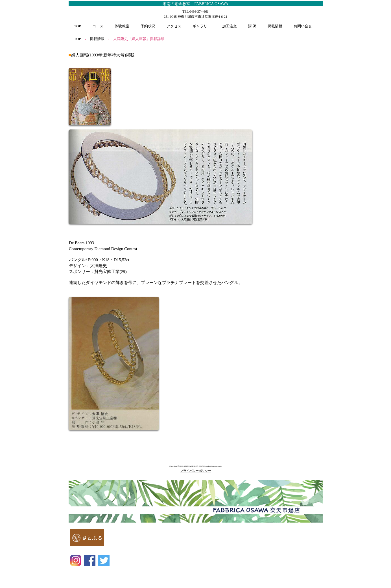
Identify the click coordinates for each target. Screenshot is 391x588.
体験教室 (122, 26)
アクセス (174, 26)
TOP (78, 26)
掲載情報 (275, 26)
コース (98, 26)
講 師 (252, 26)
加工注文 (230, 26)
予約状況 (148, 26)
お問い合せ (303, 26)
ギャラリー (202, 26)
